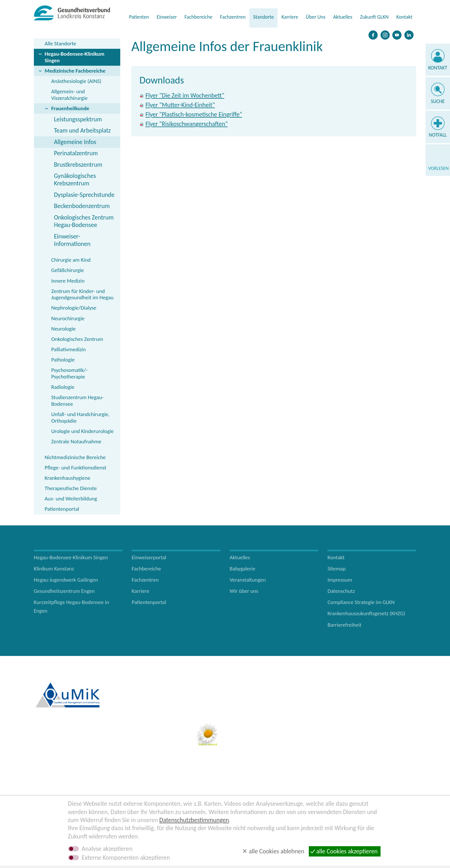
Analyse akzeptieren (107, 849)
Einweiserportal (149, 557)
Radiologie (63, 387)
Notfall (438, 135)
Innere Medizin (68, 281)
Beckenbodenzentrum (82, 206)
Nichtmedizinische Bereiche (75, 457)
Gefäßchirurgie (67, 270)
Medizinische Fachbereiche (75, 71)
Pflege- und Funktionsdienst (76, 468)
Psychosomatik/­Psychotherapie (69, 373)
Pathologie (63, 360)
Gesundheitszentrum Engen (64, 591)
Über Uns (316, 17)
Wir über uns (244, 591)
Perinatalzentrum (76, 153)
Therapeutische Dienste (71, 488)
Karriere (290, 17)
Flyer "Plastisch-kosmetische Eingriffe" (194, 114)
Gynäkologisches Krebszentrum (75, 179)
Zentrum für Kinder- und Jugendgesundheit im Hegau (82, 294)
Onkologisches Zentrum (77, 339)
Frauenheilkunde (70, 108)
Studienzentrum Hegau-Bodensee (77, 401)
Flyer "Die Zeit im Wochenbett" (185, 95)
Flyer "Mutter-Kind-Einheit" (180, 105)
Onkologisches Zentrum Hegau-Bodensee (84, 221)
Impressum (340, 580)
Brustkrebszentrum (78, 165)
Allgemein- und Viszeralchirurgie (69, 95)
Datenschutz (341, 591)
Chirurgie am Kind (71, 260)
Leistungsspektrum (78, 119)
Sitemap (336, 569)
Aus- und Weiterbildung (71, 499)
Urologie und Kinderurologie (82, 431)
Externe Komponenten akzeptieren (126, 858)
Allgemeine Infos (75, 142)
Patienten (139, 17)
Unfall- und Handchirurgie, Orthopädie (80, 418)
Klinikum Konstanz (54, 569)
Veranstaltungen (248, 580)
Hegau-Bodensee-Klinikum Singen (75, 57)
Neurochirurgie (68, 318)
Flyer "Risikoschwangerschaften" (187, 124)
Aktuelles (343, 17)
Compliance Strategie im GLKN (361, 602)
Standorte (263, 17)
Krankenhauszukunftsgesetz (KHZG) (366, 613)
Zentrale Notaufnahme (76, 441)
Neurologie (63, 329)
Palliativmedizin (68, 349)
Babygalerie (243, 569)
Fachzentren (233, 17)
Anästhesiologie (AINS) (76, 81)
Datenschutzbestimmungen (194, 820)
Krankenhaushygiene (68, 478)
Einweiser (167, 17)
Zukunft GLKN (374, 17)
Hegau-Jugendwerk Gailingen (66, 580)
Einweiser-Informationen (72, 240)
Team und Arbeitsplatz (82, 130)
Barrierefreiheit (344, 625)
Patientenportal (62, 509)
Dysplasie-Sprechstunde (84, 195)
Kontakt (404, 17)
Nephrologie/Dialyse (74, 308)
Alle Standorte (61, 43)
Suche (438, 101)
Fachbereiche (198, 17)
